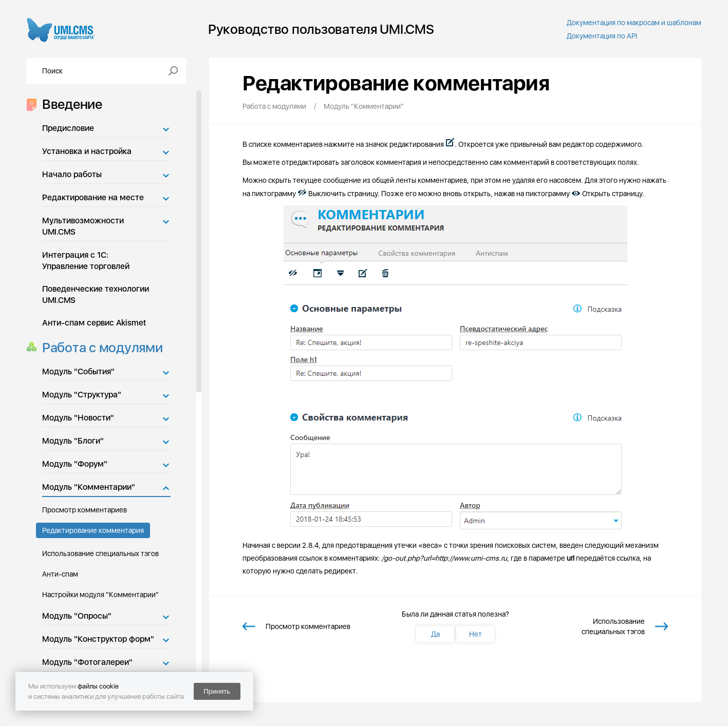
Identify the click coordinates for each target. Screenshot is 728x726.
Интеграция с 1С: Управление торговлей (86, 261)
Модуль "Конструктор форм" (98, 639)
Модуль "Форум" (75, 464)
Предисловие (68, 128)
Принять (217, 691)
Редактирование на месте (93, 197)
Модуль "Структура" (82, 395)
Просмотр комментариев (85, 510)
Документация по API (602, 36)
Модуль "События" (78, 371)
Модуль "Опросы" (77, 616)
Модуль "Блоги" (73, 441)
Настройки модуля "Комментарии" (100, 595)
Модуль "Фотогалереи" (87, 662)
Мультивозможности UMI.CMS (83, 226)
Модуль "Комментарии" (89, 487)
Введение (69, 104)
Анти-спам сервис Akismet (94, 323)
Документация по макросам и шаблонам (634, 23)
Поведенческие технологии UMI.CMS (96, 294)
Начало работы (72, 174)
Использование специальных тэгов (100, 553)
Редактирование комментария (93, 530)
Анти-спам (60, 574)
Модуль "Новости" (78, 418)
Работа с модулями (99, 347)
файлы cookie (98, 686)
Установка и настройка (87, 151)
